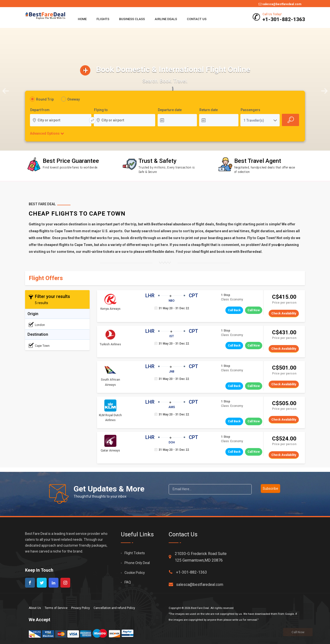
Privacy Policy (81, 608)
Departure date (170, 110)
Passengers (250, 110)
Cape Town (39, 346)
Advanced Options (45, 133)
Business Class (132, 19)
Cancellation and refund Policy (114, 608)
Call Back (234, 310)
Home (82, 19)
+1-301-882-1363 (188, 572)
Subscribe (270, 489)
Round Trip (45, 99)
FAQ (128, 582)
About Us (35, 608)
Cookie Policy (135, 573)
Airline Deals (166, 19)
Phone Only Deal (137, 563)
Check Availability (284, 313)
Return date (209, 110)
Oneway (74, 99)
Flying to (101, 110)
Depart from (40, 110)
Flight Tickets (135, 553)
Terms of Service (56, 608)
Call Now (254, 310)
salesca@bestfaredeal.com (280, 4)
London (37, 325)
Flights (103, 19)
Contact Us (197, 19)
